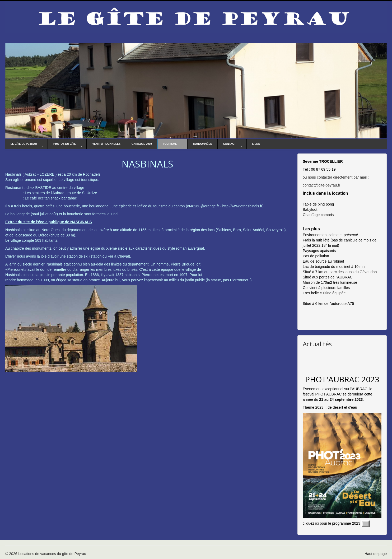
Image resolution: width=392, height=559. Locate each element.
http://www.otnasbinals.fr (242, 206)
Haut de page (376, 554)
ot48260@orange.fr (203, 206)
